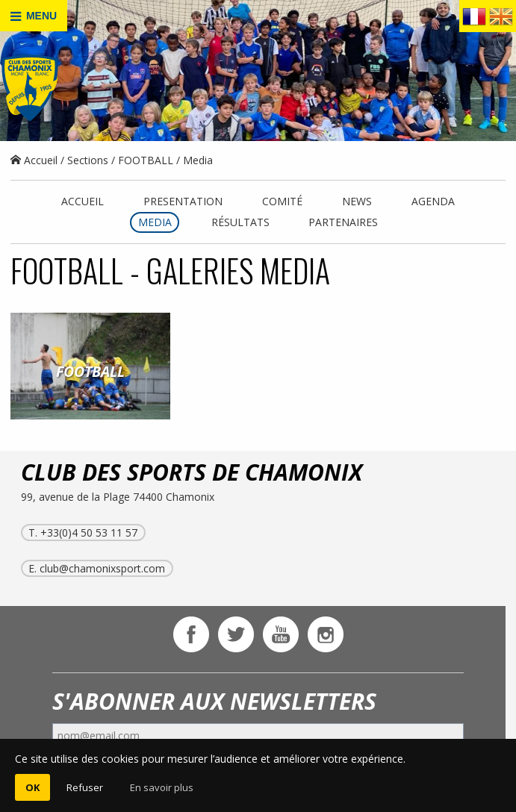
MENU (34, 16)
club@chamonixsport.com (102, 568)
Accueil (34, 160)
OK (32, 787)
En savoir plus (162, 787)
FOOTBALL (146, 160)
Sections (88, 160)
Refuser (85, 787)
